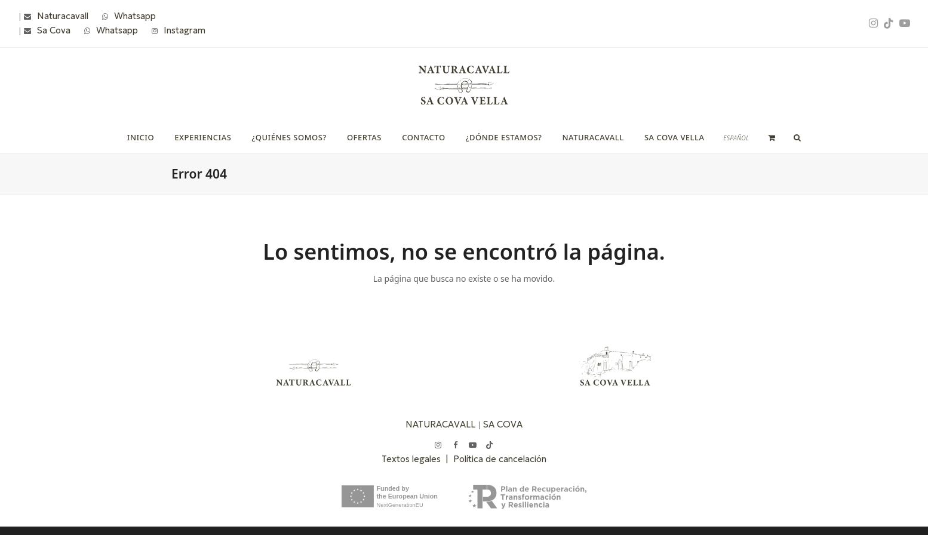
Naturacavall (63, 16)
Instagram (185, 30)
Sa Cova (54, 30)
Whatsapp (135, 16)
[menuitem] (736, 138)
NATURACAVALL (440, 424)
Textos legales (414, 459)
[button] (772, 137)
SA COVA (503, 424)
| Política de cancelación (496, 459)
